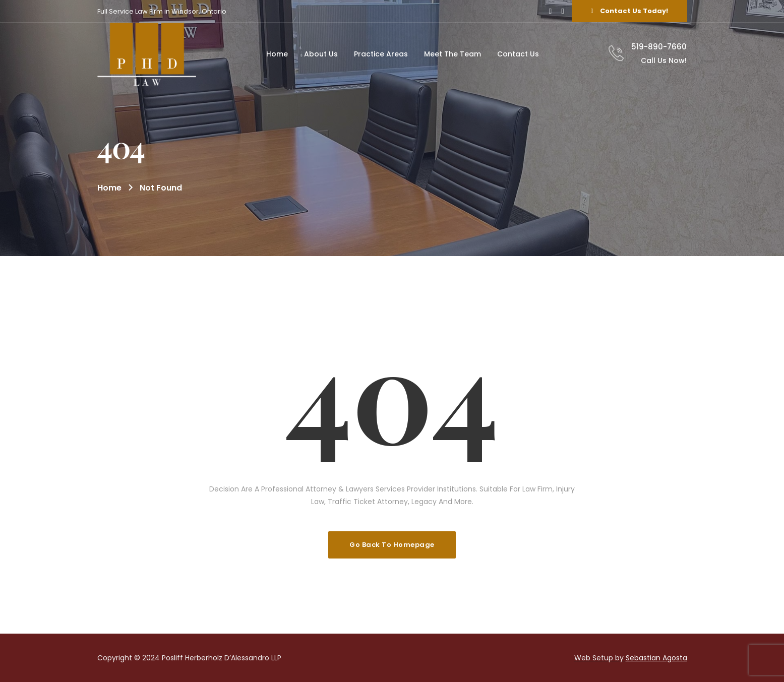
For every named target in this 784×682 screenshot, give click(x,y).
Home (109, 188)
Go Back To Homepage (392, 545)
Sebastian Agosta (656, 658)
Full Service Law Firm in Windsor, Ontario (162, 11)
